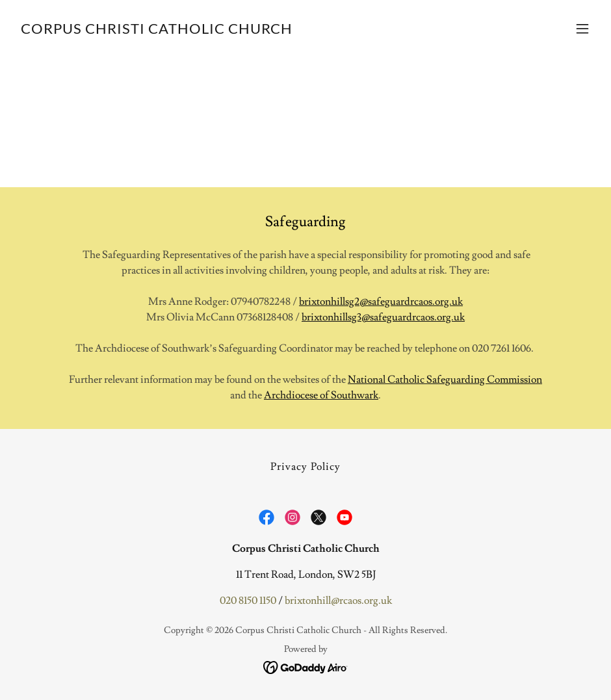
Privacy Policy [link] (305, 467)
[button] (582, 29)
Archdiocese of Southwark (321, 395)
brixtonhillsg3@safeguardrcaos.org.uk (383, 317)
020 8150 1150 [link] (248, 601)
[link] (157, 31)
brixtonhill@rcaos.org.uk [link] (338, 601)
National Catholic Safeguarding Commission (445, 380)
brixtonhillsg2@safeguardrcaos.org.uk (381, 302)
